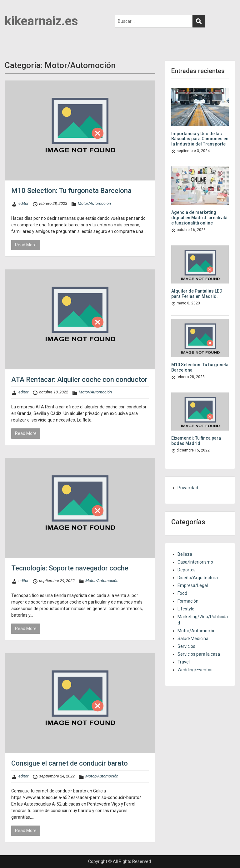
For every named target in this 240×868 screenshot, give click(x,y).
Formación (188, 601)
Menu (11, 11)
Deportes (187, 570)
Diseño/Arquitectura (198, 578)
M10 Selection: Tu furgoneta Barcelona (71, 191)
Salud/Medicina (193, 639)
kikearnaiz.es (41, 21)
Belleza (185, 554)
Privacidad (188, 488)
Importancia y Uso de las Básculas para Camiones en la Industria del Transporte (200, 139)
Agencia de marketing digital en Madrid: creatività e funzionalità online (199, 218)
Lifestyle (186, 609)
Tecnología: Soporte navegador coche (70, 568)
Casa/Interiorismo (195, 562)
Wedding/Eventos (195, 670)
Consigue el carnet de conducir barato (70, 763)
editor (23, 203)
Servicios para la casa (199, 654)
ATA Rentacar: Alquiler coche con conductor (79, 380)
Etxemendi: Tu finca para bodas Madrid (196, 441)
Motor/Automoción (94, 203)
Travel (184, 662)
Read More (26, 245)
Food (182, 593)
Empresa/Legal (193, 585)
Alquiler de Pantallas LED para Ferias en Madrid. (197, 294)
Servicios (186, 646)
